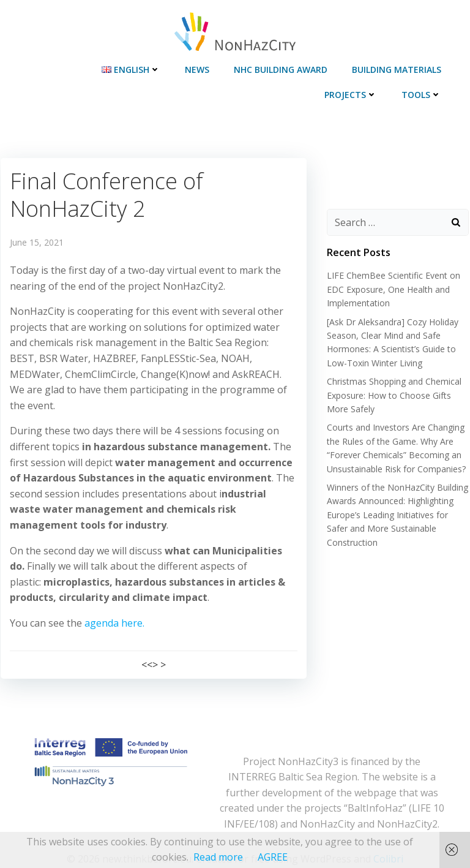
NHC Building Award (282, 68)
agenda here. (114, 603)
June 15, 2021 (36, 239)
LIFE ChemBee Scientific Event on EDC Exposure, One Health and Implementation (392, 290)
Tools (423, 93)
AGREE (273, 857)
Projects (352, 93)
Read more (218, 857)
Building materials (398, 68)
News (199, 68)
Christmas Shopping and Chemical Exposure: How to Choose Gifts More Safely (393, 396)
